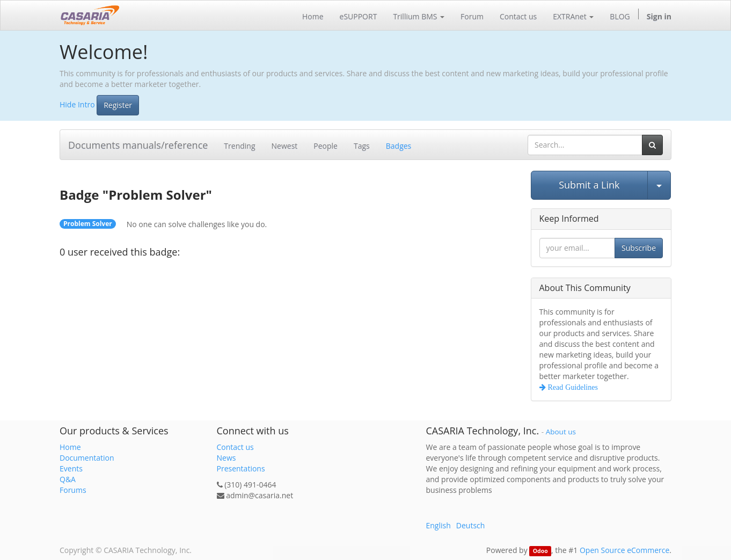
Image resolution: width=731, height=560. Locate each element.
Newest (285, 146)
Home (70, 447)
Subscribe (639, 248)
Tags (362, 146)
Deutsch (471, 525)
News (226, 458)
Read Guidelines (572, 387)
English (438, 525)
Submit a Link (589, 185)
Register (118, 105)
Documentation (87, 458)
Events (71, 468)
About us (561, 432)
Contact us (235, 447)
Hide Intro (77, 104)
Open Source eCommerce (624, 550)
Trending (239, 146)
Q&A (68, 479)
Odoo (540, 551)
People (326, 146)
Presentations (241, 468)
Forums (73, 490)
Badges (399, 146)
